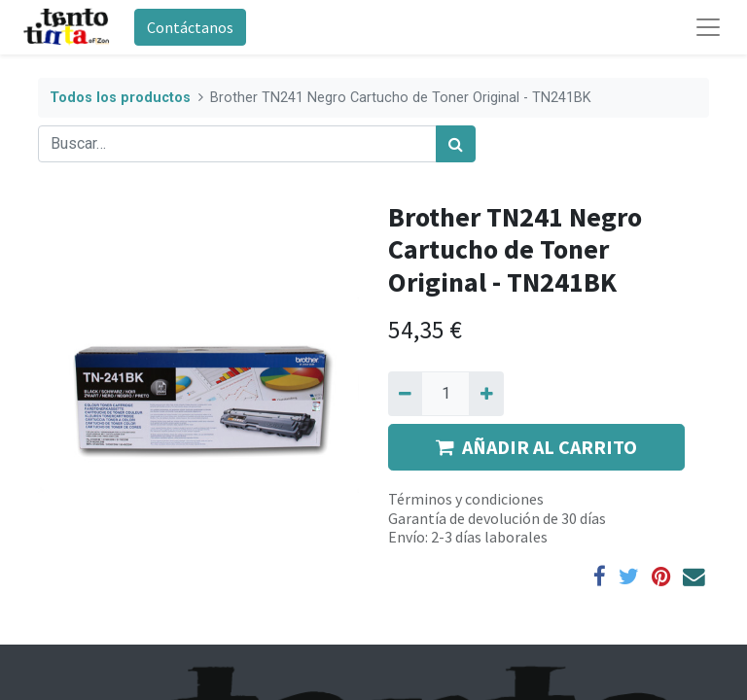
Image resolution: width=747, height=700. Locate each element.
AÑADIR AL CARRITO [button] (536, 447)
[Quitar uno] (405, 394)
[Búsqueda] (456, 144)
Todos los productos (120, 98)
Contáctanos (190, 27)
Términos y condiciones (466, 499)
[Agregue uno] (486, 394)
